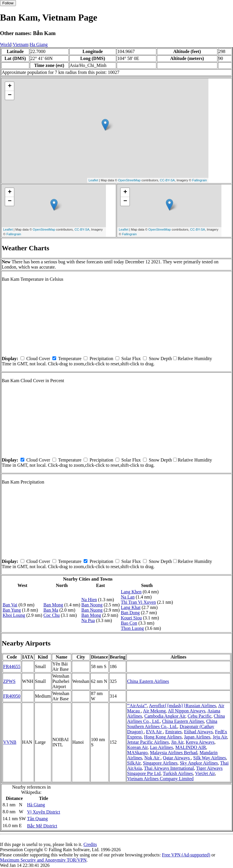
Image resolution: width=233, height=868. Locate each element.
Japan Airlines (197, 737)
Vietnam (21, 44)
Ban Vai (10, 605)
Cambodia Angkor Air (165, 716)
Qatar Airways (177, 758)
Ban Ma (51, 610)
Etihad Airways (198, 732)
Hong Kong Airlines (163, 737)
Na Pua (88, 620)
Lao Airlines (162, 747)
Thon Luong (132, 628)
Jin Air (177, 742)
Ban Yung (12, 610)
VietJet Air (205, 773)
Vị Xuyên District (43, 812)
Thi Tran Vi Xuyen (138, 602)
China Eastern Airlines (148, 681)
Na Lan (128, 597)
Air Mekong (154, 711)
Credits (90, 844)
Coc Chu (52, 615)
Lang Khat (131, 607)
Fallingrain (200, 180)
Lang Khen (131, 592)
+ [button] (10, 86)
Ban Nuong (92, 610)
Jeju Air (220, 737)
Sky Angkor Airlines (199, 763)
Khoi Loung (14, 615)
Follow (8, 3)
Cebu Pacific (199, 716)
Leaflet (93, 180)
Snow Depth (160, 359)
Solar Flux (131, 359)
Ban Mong (53, 605)
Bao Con (129, 623)
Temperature (70, 359)
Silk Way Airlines (210, 758)
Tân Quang (37, 819)
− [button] (10, 95)
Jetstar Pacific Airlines (148, 742)
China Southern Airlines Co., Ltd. (172, 724)
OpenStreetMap (129, 180)
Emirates (174, 732)
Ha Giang (39, 44)
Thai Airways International (169, 768)
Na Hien (89, 600)
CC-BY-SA (167, 180)
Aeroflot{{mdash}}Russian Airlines (182, 706)
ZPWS (9, 681)
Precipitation (101, 359)
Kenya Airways (200, 742)
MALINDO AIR (191, 747)
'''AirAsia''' (137, 706)
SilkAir (134, 763)
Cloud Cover (38, 359)
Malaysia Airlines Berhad (174, 753)
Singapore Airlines (160, 763)
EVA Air (155, 732)
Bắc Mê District (42, 826)
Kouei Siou (131, 618)
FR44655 (12, 666)
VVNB (10, 742)
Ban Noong (92, 605)
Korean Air (137, 747)
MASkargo (137, 753)
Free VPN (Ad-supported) (186, 855)
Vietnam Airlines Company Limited (160, 779)
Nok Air (153, 758)
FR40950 (12, 696)
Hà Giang (36, 805)
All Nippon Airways (187, 711)
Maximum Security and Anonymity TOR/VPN (43, 860)
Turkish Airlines (178, 773)
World (6, 44)
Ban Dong (130, 613)
